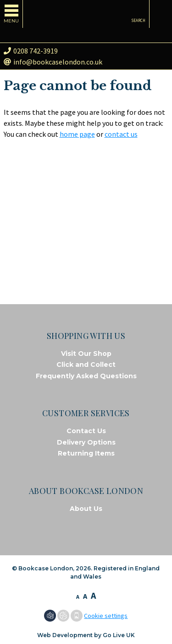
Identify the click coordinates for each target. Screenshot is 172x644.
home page (77, 134)
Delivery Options (86, 442)
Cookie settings (106, 616)
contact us (121, 134)
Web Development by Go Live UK (86, 635)
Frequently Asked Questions (86, 376)
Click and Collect (86, 365)
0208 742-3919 (31, 51)
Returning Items (86, 453)
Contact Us (86, 431)
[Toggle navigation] (11, 14)
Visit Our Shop (86, 354)
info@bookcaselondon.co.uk (53, 62)
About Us (86, 509)
